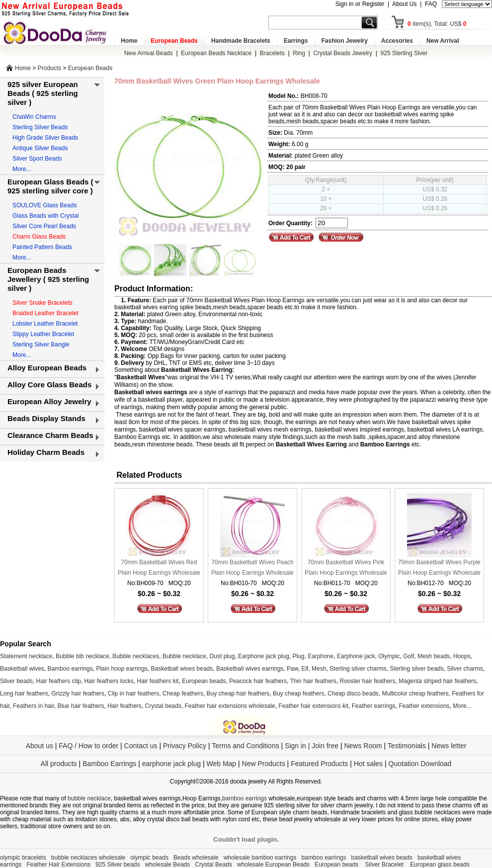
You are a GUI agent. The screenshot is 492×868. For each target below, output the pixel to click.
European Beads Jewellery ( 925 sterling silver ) (48, 279)
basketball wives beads (382, 858)
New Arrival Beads (149, 53)
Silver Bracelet (385, 865)
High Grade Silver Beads (45, 138)
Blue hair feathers (81, 706)
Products (49, 68)
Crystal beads (163, 706)
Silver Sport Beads (37, 159)
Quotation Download (420, 764)
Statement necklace (26, 656)
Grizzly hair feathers (78, 694)
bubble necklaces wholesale (88, 858)
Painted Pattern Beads (42, 247)
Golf (409, 656)
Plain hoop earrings (122, 669)
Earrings (296, 41)
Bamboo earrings (70, 669)
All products (59, 764)
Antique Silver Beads (40, 148)
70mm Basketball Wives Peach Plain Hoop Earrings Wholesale (252, 567)
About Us (404, 4)
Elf (305, 669)
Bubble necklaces (136, 656)
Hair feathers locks (109, 681)
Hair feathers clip (59, 681)
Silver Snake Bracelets (42, 303)
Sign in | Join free (312, 746)
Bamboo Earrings (109, 764)
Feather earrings (374, 706)
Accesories (397, 41)
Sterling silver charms (358, 669)
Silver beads (16, 681)
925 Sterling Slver (404, 53)
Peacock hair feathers (258, 681)
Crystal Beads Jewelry (343, 53)
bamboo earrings (245, 798)
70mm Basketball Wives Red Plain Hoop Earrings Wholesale (159, 567)
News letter (449, 746)
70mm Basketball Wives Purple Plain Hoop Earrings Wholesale (439, 567)
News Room (364, 746)
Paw (292, 669)
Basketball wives (22, 669)
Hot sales (368, 764)
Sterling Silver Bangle (41, 345)
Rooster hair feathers (368, 681)
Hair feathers (124, 706)
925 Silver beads (118, 865)
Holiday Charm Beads (46, 452)
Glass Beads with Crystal (45, 216)
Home (129, 41)
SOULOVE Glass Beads (44, 205)
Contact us (141, 746)
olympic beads (149, 858)
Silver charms (465, 669)
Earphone (321, 656)
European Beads (174, 41)
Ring (299, 53)
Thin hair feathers (313, 681)
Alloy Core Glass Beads (49, 385)
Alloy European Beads (47, 368)
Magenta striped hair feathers (437, 681)
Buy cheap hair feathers (238, 694)
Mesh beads (434, 656)
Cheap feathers (183, 694)
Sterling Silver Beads (40, 127)
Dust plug (222, 656)
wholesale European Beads (273, 865)
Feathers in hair (34, 706)
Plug (298, 656)
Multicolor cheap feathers (415, 694)
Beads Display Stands (46, 418)
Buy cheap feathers (298, 694)
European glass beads (440, 865)
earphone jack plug (171, 764)
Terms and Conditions (245, 746)
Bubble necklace (184, 656)
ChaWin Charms (34, 117)
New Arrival (443, 41)
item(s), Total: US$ (437, 24)
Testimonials (407, 746)
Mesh (319, 669)
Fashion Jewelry (344, 41)
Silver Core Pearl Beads (44, 226)
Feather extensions (424, 706)
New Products (264, 764)
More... (22, 169)
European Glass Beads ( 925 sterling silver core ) (50, 186)
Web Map (221, 764)
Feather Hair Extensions (58, 865)
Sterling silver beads (416, 669)
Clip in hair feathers (133, 694)
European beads (204, 681)
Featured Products (319, 764)
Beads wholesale (196, 858)
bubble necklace (89, 798)
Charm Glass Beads (39, 237)
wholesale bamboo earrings (260, 858)
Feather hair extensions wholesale (230, 706)
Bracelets (272, 53)
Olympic (389, 656)
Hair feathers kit (158, 681)
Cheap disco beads (353, 694)
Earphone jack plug (264, 656)
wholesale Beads (168, 865)
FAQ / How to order (88, 746)
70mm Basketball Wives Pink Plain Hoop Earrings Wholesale (346, 567)
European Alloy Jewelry (49, 401)
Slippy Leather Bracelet (43, 334)
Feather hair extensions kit (313, 706)
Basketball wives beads (182, 669)
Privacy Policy (185, 746)
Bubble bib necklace (82, 656)
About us (40, 746)
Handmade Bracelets (241, 41)
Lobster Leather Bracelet (45, 324)
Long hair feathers (24, 694)
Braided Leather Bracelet (45, 313)
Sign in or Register (360, 4)
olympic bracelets (23, 858)
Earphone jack (356, 656)
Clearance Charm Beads (50, 435)
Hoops (462, 656)
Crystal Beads (213, 865)
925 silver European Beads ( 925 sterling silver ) (43, 93)
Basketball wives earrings (250, 669)
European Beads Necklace (216, 53)
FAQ (431, 4)
